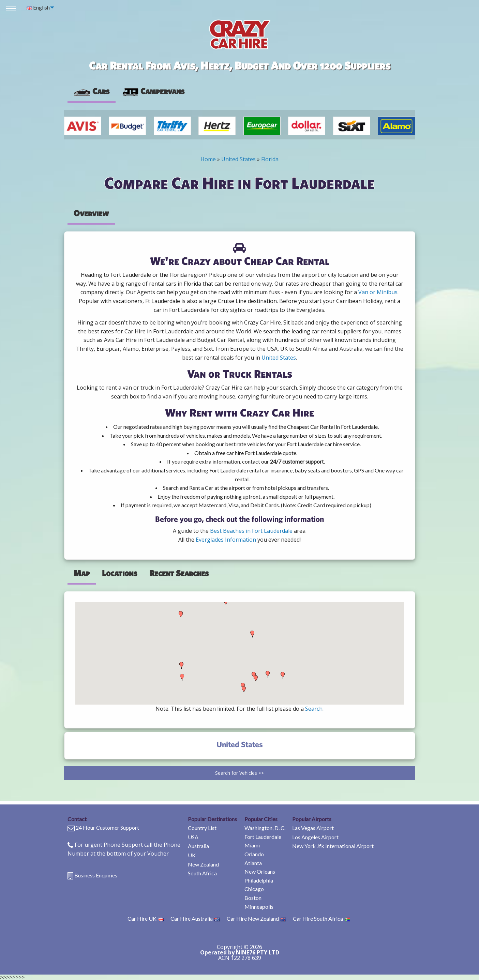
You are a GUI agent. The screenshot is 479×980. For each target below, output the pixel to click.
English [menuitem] (38, 7)
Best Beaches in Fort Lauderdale (251, 531)
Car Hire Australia (195, 918)
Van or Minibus (378, 292)
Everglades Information (226, 540)
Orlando (254, 854)
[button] (181, 615)
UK (192, 855)
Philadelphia (259, 880)
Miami (252, 845)
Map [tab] (82, 573)
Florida (270, 159)
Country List (202, 828)
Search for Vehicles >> (240, 773)
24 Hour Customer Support (107, 827)
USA (193, 837)
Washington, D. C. (265, 828)
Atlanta (253, 863)
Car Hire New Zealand (256, 918)
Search (314, 709)
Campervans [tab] (153, 91)
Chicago (254, 889)
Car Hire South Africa (321, 918)
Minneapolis (259, 907)
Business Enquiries (96, 875)
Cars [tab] (92, 91)
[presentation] (153, 91)
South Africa (202, 873)
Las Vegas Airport (313, 828)
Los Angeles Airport (315, 837)
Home (208, 159)
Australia (198, 846)
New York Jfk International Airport (333, 846)
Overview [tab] (91, 213)
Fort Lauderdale (263, 837)
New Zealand (203, 864)
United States (238, 159)
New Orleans (260, 871)
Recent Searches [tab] (179, 573)
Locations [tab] (119, 573)
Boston (253, 898)
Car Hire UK (146, 918)
